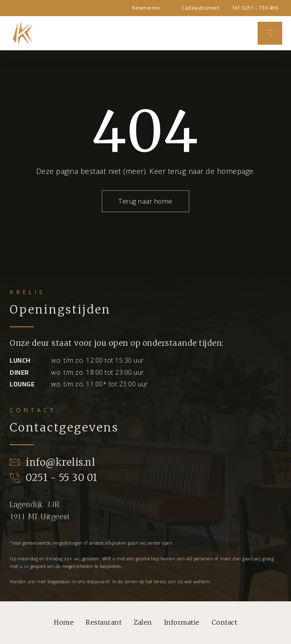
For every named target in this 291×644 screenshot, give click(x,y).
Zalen (143, 622)
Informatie (182, 622)
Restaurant (104, 622)
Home (64, 622)
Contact (225, 622)
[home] (21, 33)
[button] (270, 33)
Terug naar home (145, 201)
